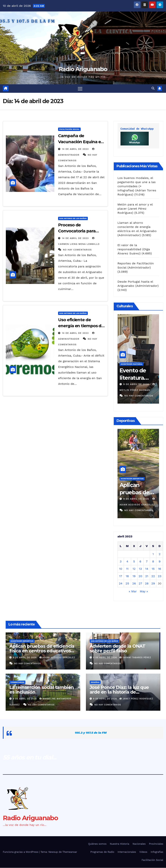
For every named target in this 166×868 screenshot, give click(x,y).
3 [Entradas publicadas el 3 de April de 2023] (121, 562)
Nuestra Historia (119, 844)
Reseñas (95, 682)
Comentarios (17, 682)
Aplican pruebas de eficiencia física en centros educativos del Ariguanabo (42, 651)
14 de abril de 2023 (76, 149)
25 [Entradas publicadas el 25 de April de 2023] (127, 584)
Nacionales (139, 844)
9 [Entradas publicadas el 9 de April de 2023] (160, 562)
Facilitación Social (69, 129)
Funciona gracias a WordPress (21, 852)
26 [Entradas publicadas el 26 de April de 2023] (134, 584)
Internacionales (127, 852)
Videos (143, 852)
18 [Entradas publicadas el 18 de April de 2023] (127, 576)
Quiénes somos (97, 844)
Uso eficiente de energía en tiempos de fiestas (81, 326)
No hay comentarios (77, 250)
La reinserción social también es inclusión (42, 690)
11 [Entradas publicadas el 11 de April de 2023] (127, 569)
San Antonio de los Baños (73, 219)
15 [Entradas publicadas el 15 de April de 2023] (153, 569)
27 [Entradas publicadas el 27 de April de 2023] (140, 584)
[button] (153, 89)
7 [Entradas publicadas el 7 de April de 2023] (147, 562)
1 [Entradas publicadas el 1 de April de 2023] (153, 554)
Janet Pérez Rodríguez (136, 699)
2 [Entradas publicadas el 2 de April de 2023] (160, 554)
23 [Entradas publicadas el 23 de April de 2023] (160, 576)
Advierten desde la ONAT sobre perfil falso (117, 649)
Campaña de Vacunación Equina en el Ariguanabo (81, 142)
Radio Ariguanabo (83, 69)
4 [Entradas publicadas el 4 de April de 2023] (127, 562)
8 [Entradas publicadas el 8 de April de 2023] (153, 562)
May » (144, 591)
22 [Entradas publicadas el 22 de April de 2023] (153, 576)
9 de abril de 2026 (137, 384)
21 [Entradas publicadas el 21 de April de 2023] (147, 576)
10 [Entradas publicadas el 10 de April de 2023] (121, 569)
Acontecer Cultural (132, 364)
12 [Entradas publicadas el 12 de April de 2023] (134, 569)
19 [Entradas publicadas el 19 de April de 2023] (134, 576)
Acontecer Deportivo (132, 479)
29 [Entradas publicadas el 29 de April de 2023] (153, 584)
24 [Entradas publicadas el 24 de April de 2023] (121, 584)
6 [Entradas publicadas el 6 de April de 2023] (140, 562)
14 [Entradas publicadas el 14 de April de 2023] (147, 569)
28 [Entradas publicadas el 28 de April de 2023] (147, 584)
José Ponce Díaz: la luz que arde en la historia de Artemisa (119, 692)
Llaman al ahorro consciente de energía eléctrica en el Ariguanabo (137, 227)
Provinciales (156, 844)
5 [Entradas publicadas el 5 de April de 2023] (134, 562)
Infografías (157, 852)
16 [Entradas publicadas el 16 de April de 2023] (160, 569)
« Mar (133, 591)
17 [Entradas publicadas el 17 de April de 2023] (121, 576)
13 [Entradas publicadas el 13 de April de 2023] (140, 569)
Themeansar (70, 852)
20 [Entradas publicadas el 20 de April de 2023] (140, 576)
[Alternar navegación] (80, 89)
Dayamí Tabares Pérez (135, 658)
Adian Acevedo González (57, 658)
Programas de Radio (102, 852)
